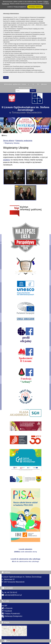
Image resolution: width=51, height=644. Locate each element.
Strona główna (8, 84)
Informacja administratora (25, 88)
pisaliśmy (7, 160)
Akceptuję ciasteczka (35, 7)
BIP (4, 606)
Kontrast (44, 84)
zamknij (6, 78)
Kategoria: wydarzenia (24, 141)
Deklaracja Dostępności (12, 616)
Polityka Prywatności (11, 613)
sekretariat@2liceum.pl (12, 595)
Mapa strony (17, 84)
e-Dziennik (7, 608)
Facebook (7, 611)
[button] (49, 125)
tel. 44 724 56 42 (9, 592)
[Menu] (25, 135)
